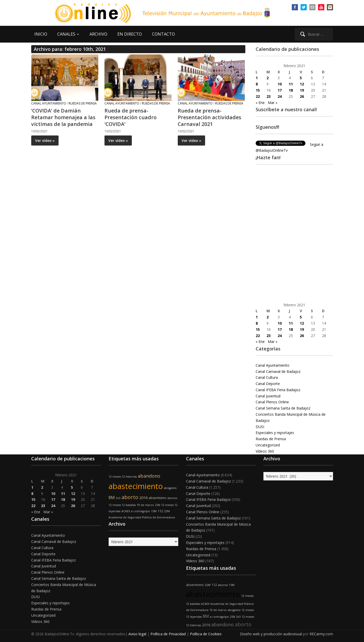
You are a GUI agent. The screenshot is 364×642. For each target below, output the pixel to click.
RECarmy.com (321, 634)
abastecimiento (136, 486)
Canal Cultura (267, 377)
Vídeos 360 (265, 451)
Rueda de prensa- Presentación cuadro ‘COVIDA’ (131, 117)
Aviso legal (137, 634)
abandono (149, 476)
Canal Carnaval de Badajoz (278, 371)
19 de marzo (145, 505)
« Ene (260, 103)
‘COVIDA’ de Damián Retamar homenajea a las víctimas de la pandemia (63, 117)
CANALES (66, 34)
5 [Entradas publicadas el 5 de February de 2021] (301, 78)
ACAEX (126, 511)
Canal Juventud (268, 396)
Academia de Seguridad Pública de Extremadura (142, 517)
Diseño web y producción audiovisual (271, 634)
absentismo (157, 498)
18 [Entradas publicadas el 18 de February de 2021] (291, 90)
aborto (130, 497)
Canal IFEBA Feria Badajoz (278, 390)
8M (112, 497)
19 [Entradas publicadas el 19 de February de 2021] (302, 90)
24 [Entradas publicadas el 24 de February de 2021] (280, 96)
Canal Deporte (268, 384)
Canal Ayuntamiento (49, 103)
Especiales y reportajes (275, 433)
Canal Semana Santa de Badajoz (283, 408)
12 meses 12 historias (123, 477)
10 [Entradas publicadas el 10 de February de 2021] (280, 84)
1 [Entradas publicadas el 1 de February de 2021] (257, 78)
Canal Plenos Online (272, 402)
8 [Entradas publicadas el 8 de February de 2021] (257, 84)
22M (167, 511)
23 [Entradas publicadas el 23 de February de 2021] (269, 96)
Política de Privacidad (168, 634)
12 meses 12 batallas (122, 505)
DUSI (260, 427)
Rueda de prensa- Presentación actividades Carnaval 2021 (209, 117)
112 (160, 511)
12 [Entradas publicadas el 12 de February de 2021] (302, 84)
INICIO (41, 34)
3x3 (118, 498)
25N (158, 505)
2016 (143, 498)
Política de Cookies (206, 634)
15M (154, 511)
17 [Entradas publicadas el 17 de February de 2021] (280, 90)
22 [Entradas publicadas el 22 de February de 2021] (258, 96)
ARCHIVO (98, 34)
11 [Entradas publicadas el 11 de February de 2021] (291, 84)
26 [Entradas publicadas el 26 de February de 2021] (302, 96)
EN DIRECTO (130, 34)
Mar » (273, 103)
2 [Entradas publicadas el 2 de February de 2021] (268, 78)
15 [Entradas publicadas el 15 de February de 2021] (258, 90)
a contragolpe (140, 511)
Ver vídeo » (45, 141)
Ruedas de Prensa (83, 103)
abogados (170, 488)
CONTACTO (163, 34)
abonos (172, 498)
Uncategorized (268, 445)
